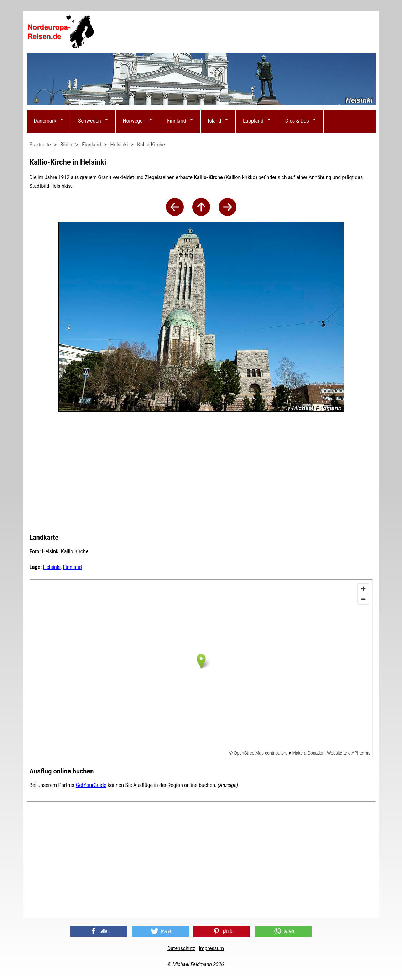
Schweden (89, 121)
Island (215, 121)
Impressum (211, 948)
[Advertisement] (246, 32)
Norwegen (134, 121)
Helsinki (52, 567)
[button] (99, 931)
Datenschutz (181, 948)
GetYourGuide (91, 785)
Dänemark (45, 121)
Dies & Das (297, 121)
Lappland (253, 121)
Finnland (176, 121)
